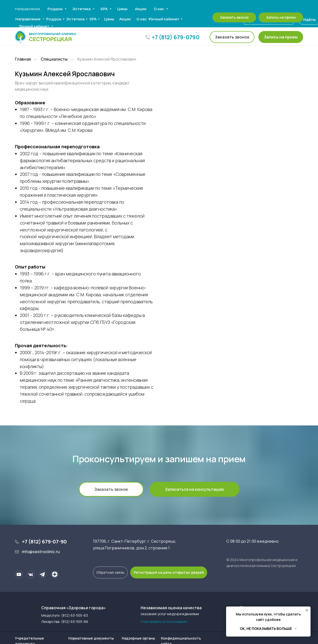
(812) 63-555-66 (75, 622)
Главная (23, 59)
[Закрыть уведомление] (307, 610)
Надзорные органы (138, 638)
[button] (281, 37)
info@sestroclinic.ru (41, 552)
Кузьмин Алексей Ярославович (107, 59)
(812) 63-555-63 (75, 615)
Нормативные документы (91, 638)
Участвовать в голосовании (164, 622)
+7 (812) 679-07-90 (44, 542)
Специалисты (54, 59)
